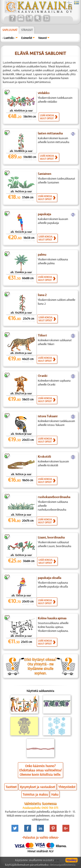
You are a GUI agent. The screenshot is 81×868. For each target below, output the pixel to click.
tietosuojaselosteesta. (63, 865)
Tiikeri (42, 335)
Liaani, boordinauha (51, 537)
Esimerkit (27, 38)
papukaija (44, 214)
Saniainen (44, 174)
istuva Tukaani (48, 416)
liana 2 (42, 295)
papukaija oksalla (49, 578)
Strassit (27, 30)
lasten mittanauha (50, 133)
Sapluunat (10, 30)
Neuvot (43, 38)
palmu (42, 255)
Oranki (43, 376)
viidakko (44, 93)
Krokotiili (44, 457)
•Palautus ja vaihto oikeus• (40, 837)
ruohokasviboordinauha (54, 497)
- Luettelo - (9, 38)
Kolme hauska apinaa (52, 618)
